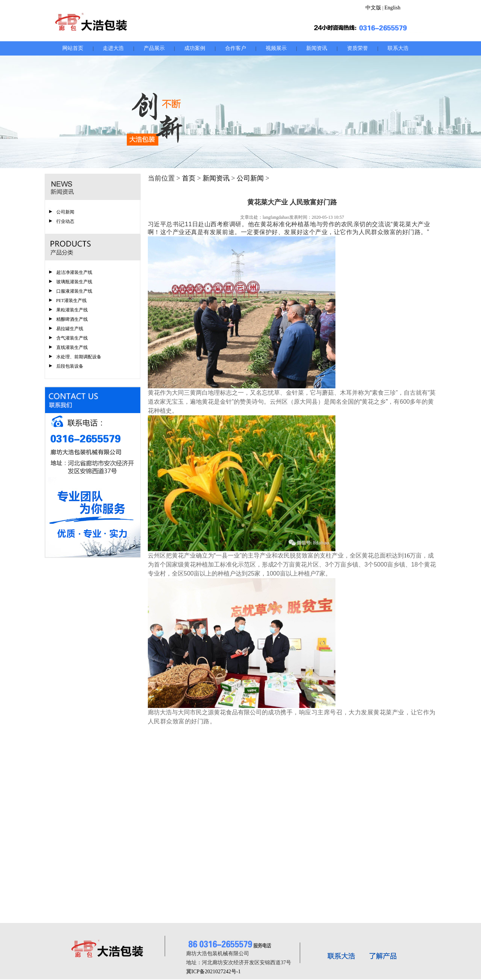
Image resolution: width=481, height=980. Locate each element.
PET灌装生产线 (71, 301)
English (392, 8)
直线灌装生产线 (72, 347)
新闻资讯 (317, 48)
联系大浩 (398, 48)
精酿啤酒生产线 (72, 319)
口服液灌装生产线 (74, 291)
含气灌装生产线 (72, 338)
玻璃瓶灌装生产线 (74, 282)
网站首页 (73, 48)
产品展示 (154, 48)
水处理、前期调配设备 (79, 357)
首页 (189, 178)
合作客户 (236, 48)
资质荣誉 (358, 48)
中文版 (373, 8)
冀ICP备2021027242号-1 (213, 972)
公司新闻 (65, 212)
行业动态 (65, 221)
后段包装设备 (70, 366)
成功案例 (195, 48)
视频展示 (276, 48)
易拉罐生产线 (70, 329)
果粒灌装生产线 (72, 310)
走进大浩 (113, 48)
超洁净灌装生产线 (74, 272)
